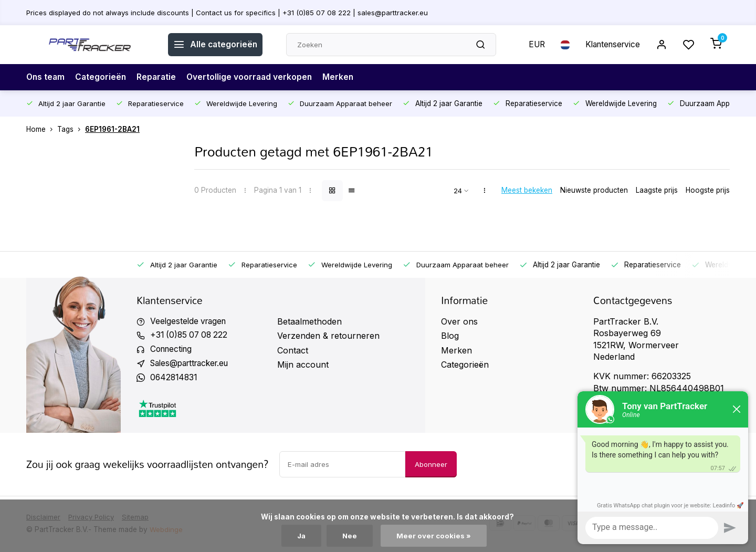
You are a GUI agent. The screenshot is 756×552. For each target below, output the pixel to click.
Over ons (459, 321)
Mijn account (303, 364)
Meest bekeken (527, 190)
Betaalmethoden (309, 321)
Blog (450, 336)
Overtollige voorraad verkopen (254, 77)
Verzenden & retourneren (328, 336)
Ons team (46, 77)
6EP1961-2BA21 (112, 129)
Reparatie (159, 77)
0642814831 (175, 379)
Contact (293, 350)
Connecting (173, 350)
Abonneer (431, 466)
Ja (301, 536)
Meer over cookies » (435, 536)
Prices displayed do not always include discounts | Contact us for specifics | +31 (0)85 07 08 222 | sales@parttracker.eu (230, 12)
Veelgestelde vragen (190, 321)
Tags (71, 129)
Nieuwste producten (594, 190)
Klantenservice (611, 45)
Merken (344, 77)
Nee (350, 536)
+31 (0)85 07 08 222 (191, 336)
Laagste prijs (657, 190)
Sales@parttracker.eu (193, 364)
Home (42, 129)
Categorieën (103, 77)
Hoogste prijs (708, 190)
